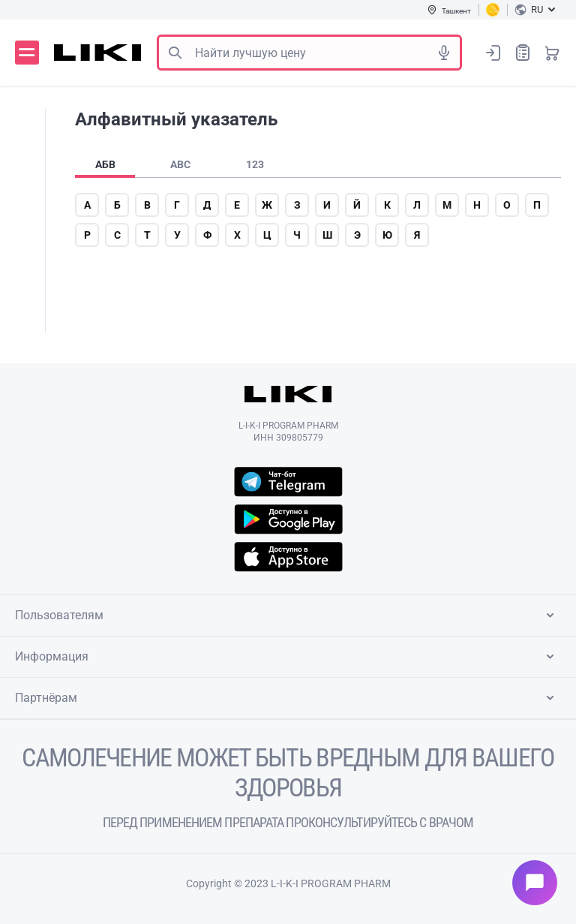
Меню (27, 53)
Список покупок (523, 52)
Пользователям (287, 615)
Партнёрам (287, 698)
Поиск (175, 53)
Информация (287, 657)
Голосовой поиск (444, 53)
